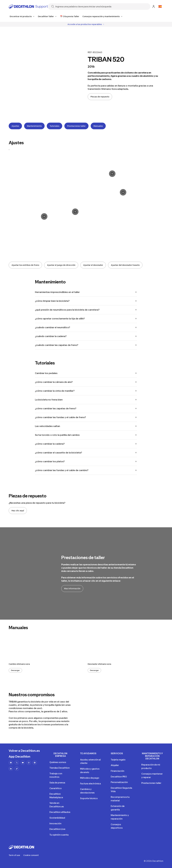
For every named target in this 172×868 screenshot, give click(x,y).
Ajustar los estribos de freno (25, 265)
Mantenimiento (34, 126)
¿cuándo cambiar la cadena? (86, 336)
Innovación (55, 823)
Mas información (72, 588)
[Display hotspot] (75, 212)
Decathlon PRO (119, 777)
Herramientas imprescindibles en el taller (86, 292)
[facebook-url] (11, 763)
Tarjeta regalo (118, 760)
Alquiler (115, 765)
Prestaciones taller (76, 126)
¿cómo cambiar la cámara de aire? (86, 382)
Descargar (15, 670)
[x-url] (17, 763)
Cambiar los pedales (86, 373)
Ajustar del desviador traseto (125, 265)
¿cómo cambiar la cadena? (86, 444)
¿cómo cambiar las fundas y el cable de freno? (86, 417)
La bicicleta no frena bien (86, 400)
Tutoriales (54, 126)
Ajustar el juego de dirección (61, 265)
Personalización (119, 782)
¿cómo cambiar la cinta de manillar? (86, 391)
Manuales (98, 126)
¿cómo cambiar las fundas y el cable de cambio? (86, 470)
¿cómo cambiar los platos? (86, 461)
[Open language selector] (160, 7)
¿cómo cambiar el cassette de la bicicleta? (86, 453)
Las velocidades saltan (86, 426)
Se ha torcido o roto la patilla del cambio (86, 435)
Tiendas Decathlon (60, 768)
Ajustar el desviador (93, 265)
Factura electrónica (90, 784)
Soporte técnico (89, 798)
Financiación (118, 771)
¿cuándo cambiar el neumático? (86, 327)
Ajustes (15, 126)
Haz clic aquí (18, 511)
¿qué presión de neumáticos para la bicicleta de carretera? (86, 310)
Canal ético (56, 788)
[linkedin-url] (11, 769)
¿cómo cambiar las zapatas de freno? (86, 408)
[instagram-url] (29, 763)
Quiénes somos (58, 762)
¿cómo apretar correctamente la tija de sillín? (86, 319)
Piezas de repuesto (100, 97)
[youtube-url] (23, 763)
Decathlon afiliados (60, 812)
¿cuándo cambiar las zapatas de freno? (86, 345)
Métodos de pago (90, 778)
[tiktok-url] (17, 769)
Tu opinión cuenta (59, 835)
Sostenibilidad (57, 818)
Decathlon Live (57, 829)
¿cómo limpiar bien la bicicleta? (86, 301)
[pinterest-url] (35, 763)
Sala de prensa (57, 783)
